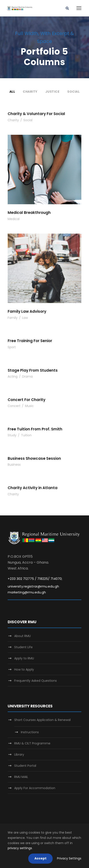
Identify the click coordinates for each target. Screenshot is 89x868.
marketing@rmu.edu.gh (27, 592)
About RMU (22, 636)
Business (14, 465)
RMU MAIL (21, 777)
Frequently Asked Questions (36, 681)
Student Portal (25, 766)
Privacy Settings (69, 858)
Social (73, 92)
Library (19, 754)
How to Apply (24, 669)
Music (29, 406)
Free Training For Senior (30, 341)
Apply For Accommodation (35, 788)
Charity (30, 92)
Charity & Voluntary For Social (36, 114)
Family (13, 318)
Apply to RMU (24, 658)
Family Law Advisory (27, 311)
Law (25, 318)
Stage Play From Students (33, 370)
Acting (13, 376)
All (12, 92)
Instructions (30, 732)
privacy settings (20, 848)
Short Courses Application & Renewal (42, 720)
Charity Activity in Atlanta (33, 488)
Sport (12, 347)
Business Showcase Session (34, 458)
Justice (53, 92)
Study (12, 435)
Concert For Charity (27, 400)
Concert (14, 406)
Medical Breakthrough (29, 213)
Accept (40, 858)
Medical (14, 219)
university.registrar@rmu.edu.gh (33, 586)
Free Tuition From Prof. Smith (35, 429)
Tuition (26, 435)
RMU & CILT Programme (32, 743)
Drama (27, 376)
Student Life (23, 647)
